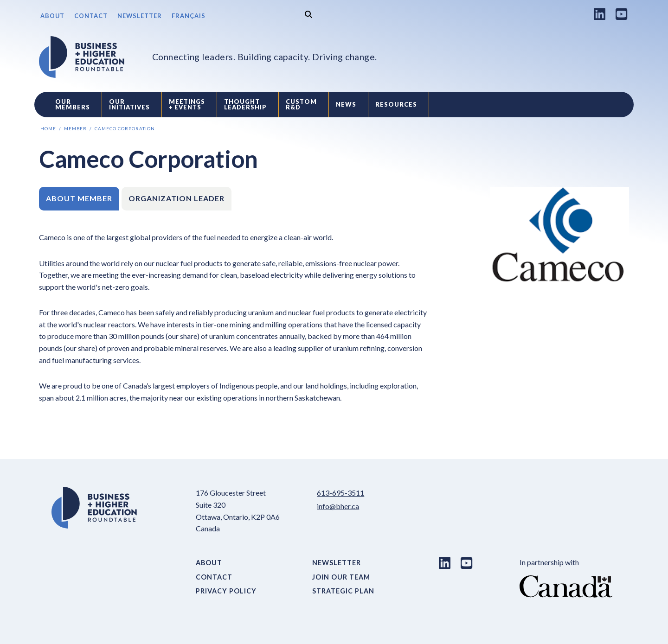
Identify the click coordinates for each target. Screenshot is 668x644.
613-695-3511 (340, 493)
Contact (91, 16)
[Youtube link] (622, 14)
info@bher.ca (338, 506)
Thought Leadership (245, 105)
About (52, 16)
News (346, 104)
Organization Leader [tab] (177, 198)
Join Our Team (341, 577)
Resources (396, 104)
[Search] (256, 16)
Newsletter (140, 16)
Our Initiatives (129, 105)
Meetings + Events (187, 105)
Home (48, 129)
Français (189, 16)
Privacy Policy (226, 591)
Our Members (73, 105)
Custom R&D (301, 105)
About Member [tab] (79, 198)
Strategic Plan (343, 591)
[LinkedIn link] (600, 14)
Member (75, 129)
